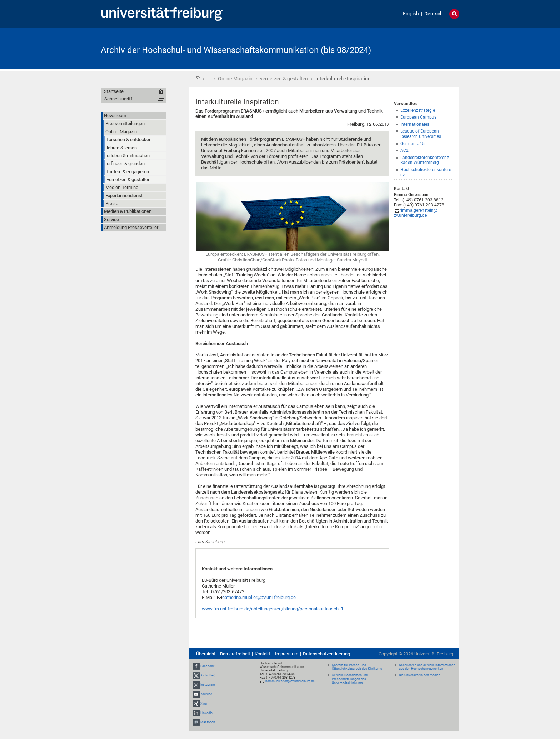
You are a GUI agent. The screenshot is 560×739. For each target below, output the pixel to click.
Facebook (207, 666)
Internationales (415, 124)
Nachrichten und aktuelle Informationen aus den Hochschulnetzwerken (427, 667)
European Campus (418, 117)
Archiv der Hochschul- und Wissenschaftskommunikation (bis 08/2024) (236, 50)
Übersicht (206, 654)
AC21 (406, 150)
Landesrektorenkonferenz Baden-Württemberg (425, 160)
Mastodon (208, 722)
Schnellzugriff (118, 99)
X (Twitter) (208, 675)
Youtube (206, 694)
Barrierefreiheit (235, 654)
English (411, 14)
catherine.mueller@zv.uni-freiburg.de (259, 597)
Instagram (208, 685)
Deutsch (434, 14)
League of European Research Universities (421, 134)
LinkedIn (206, 713)
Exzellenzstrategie (418, 110)
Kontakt (262, 654)
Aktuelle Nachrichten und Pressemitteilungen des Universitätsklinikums (350, 679)
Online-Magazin (235, 79)
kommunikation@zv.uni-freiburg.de (290, 681)
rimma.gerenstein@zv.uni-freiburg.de (416, 213)
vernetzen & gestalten (284, 79)
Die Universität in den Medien (420, 675)
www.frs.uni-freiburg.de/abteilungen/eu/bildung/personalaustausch (270, 609)
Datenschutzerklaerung (326, 654)
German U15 (412, 144)
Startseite (197, 78)
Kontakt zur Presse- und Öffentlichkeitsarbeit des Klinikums (357, 667)
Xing (204, 704)
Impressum (287, 654)
